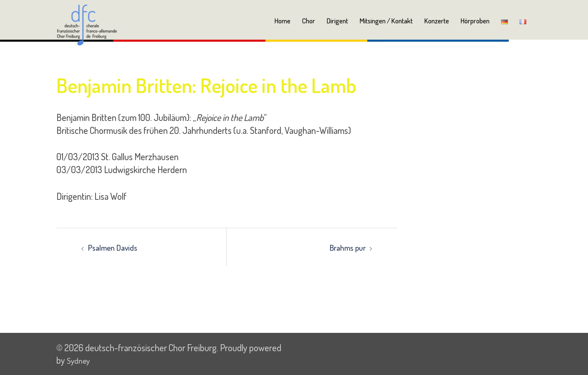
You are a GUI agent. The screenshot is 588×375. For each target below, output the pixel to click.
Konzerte (437, 21)
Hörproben (475, 21)
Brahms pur (345, 247)
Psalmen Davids (116, 247)
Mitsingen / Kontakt (386, 21)
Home (283, 21)
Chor (309, 21)
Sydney (80, 360)
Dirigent (337, 21)
